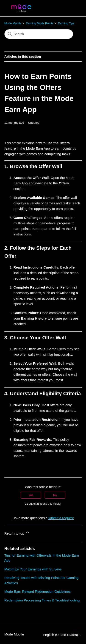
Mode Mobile (13, 23)
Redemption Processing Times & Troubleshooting (42, 600)
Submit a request (61, 518)
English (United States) (62, 635)
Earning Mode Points (40, 23)
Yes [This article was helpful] (31, 495)
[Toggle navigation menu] (74, 8)
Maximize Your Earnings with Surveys (33, 569)
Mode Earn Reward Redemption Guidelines (37, 591)
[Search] (39, 34)
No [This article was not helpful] (55, 495)
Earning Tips (66, 23)
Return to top (17, 533)
